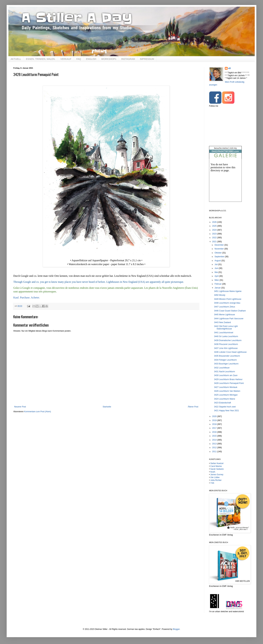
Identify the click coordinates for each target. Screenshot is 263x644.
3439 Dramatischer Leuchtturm (228, 340)
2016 (215, 432)
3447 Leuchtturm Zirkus (225, 307)
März (217, 280)
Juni (217, 268)
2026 (215, 222)
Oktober (218, 253)
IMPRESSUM (147, 59)
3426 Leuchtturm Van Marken (227, 391)
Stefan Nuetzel (217, 463)
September (220, 257)
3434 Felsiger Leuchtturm (225, 360)
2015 (215, 436)
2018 (215, 424)
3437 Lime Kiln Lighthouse (226, 348)
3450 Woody (220, 295)
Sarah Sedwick (217, 469)
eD (229, 68)
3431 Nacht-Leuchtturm (224, 372)
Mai (216, 272)
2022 (215, 238)
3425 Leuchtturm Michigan (226, 395)
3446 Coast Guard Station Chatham (230, 311)
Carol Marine (216, 466)
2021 (215, 242)
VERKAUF (66, 59)
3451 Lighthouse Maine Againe (228, 291)
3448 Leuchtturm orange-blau (227, 303)
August (218, 261)
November (219, 249)
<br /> (225, 183)
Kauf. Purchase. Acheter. (27, 298)
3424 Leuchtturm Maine (225, 399)
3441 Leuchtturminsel (224, 333)
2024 (215, 230)
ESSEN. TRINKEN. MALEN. (41, 59)
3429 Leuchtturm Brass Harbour (228, 379)
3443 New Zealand (222, 322)
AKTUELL (16, 59)
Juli (216, 264)
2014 (215, 440)
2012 (215, 448)
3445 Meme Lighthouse (224, 315)
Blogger (176, 629)
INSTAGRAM (128, 59)
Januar (218, 288)
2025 (215, 226)
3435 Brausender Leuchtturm (227, 356)
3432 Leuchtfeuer (222, 368)
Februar (218, 284)
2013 (215, 444)
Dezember (219, 245)
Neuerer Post (20, 407)
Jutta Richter (216, 480)
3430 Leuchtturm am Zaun (226, 375)
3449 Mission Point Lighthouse (228, 299)
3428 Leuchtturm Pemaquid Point (229, 383)
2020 (215, 416)
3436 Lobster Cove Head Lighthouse (230, 352)
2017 (215, 428)
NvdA (213, 472)
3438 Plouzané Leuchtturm (226, 344)
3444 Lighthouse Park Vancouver (229, 319)
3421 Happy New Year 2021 (226, 411)
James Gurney (217, 475)
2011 (215, 452)
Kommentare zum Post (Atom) (38, 412)
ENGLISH (91, 59)
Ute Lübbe (215, 477)
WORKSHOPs (109, 59)
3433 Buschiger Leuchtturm (226, 364)
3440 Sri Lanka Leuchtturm (226, 336)
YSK (212, 483)
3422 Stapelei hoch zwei (225, 407)
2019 (215, 420)
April (217, 276)
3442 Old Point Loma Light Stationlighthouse (226, 327)
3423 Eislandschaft (222, 403)
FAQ (79, 59)
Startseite (107, 407)
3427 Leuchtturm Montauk (226, 387)
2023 (215, 234)
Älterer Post (193, 407)
